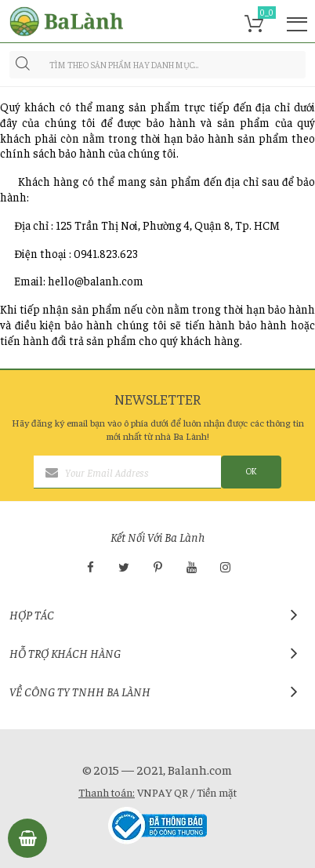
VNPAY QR (163, 792)
